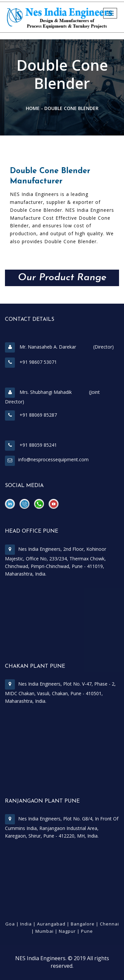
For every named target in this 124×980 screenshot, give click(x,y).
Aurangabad (51, 924)
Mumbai (44, 931)
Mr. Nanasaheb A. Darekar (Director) (59, 347)
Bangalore (83, 924)
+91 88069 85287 (31, 415)
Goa (10, 924)
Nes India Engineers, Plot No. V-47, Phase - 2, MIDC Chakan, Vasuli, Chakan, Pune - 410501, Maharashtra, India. (60, 692)
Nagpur (67, 931)
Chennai (109, 924)
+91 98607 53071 (31, 362)
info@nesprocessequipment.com (53, 459)
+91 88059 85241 (31, 445)
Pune (87, 931)
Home (33, 108)
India (26, 924)
